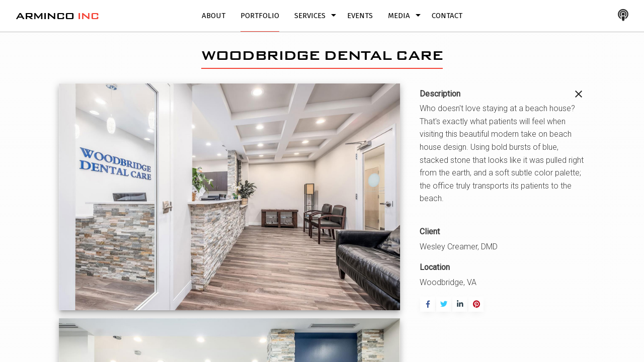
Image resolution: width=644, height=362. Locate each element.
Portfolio (260, 16)
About (214, 16)
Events (360, 16)
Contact (447, 16)
